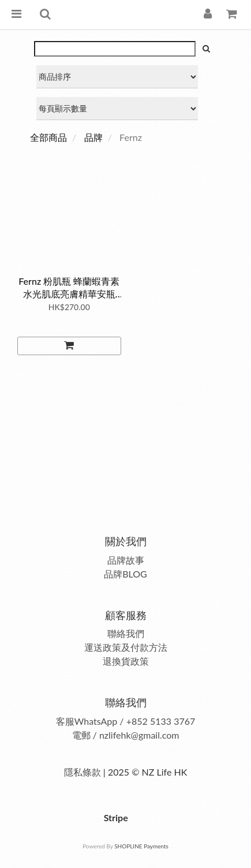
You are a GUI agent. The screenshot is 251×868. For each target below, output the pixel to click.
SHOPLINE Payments (141, 846)
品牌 (93, 137)
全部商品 (48, 137)
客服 (65, 721)
